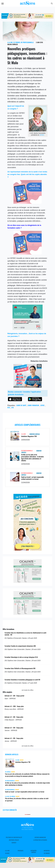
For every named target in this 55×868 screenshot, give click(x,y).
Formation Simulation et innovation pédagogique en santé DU (22, 680)
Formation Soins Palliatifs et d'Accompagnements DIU (20, 668)
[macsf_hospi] (28, 329)
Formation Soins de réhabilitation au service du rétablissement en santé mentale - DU (25, 634)
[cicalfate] (28, 582)
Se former (17, 42)
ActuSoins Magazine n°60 (29, 436)
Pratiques (20, 851)
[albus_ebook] (28, 203)
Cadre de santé (21, 405)
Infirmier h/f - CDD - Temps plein (14, 706)
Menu (3, 4)
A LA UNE (10, 42)
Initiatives (47, 851)
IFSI (13, 408)
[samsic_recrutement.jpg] (28, 387)
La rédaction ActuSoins (40, 840)
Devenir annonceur (40, 837)
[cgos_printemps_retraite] (28, 18)
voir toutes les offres (27, 690)
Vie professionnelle (27, 42)
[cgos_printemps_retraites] (28, 550)
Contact (14, 843)
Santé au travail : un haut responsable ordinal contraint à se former (32, 478)
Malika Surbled (13, 44)
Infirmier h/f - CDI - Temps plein (14, 717)
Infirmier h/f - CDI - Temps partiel (14, 696)
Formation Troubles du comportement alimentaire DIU (20, 646)
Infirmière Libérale (34, 851)
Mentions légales (14, 840)
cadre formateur (33, 405)
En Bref (7, 853)
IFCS (9, 408)
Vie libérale (8, 772)
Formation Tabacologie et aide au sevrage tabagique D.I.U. (21, 657)
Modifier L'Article (35, 434)
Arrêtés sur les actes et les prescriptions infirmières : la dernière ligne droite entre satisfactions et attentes (32, 458)
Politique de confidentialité (14, 837)
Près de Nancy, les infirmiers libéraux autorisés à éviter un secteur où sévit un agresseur (27, 799)
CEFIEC (42, 135)
